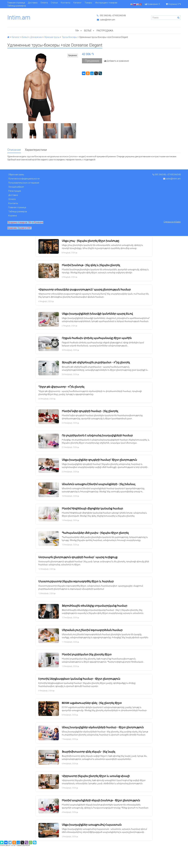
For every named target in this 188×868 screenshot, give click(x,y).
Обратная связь (16, 175)
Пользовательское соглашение (24, 183)
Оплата (44, 3)
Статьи (54, 3)
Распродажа (105, 31)
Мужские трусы (52, 37)
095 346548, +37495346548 (111, 16)
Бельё (88, 31)
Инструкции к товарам (106, 3)
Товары (88, 3)
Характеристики (36, 150)
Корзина (13, 216)
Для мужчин (36, 37)
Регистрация (15, 191)
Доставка (33, 3)
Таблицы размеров (17, 6)
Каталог (77, 3)
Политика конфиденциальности (24, 179)
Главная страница (16, 3)
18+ (77, 31)
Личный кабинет (16, 187)
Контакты (66, 3)
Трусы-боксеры (69, 37)
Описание (14, 150)
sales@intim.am (106, 20)
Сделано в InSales (172, 222)
